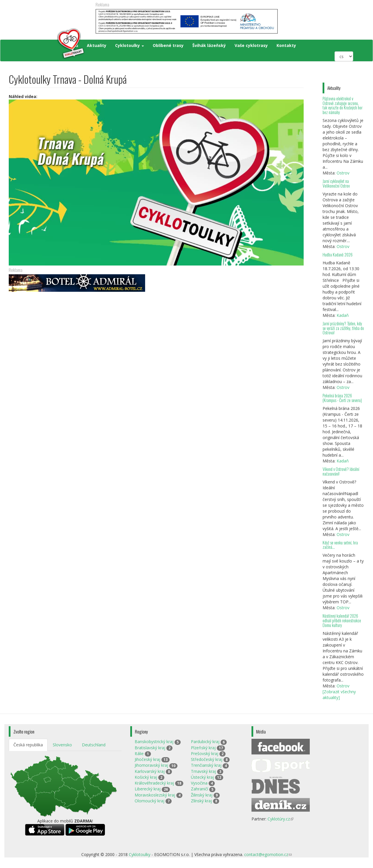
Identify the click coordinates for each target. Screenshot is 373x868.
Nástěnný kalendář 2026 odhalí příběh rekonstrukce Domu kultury (342, 620)
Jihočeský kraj (147, 759)
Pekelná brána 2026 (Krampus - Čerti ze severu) (342, 398)
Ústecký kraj (202, 777)
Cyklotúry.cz (280, 819)
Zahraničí (199, 789)
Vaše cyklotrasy (251, 45)
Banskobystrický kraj (154, 742)
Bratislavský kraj (150, 748)
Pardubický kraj (205, 742)
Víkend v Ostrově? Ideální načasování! (341, 471)
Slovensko (62, 745)
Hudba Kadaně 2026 (338, 255)
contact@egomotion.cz (268, 854)
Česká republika (28, 745)
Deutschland (94, 745)
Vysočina (199, 783)
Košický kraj (146, 777)
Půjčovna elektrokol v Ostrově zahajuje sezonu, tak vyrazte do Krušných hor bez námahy (343, 105)
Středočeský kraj (207, 759)
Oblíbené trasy (168, 45)
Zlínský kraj (201, 801)
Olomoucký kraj (149, 801)
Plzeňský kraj (203, 748)
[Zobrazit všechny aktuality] (339, 695)
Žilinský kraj (202, 795)
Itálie (139, 753)
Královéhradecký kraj (154, 783)
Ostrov (343, 173)
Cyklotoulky (130, 45)
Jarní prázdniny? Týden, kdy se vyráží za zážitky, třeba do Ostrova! (343, 328)
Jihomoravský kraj (151, 765)
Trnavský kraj (203, 771)
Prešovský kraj (205, 753)
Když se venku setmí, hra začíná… (340, 545)
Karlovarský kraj (150, 771)
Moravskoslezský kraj (155, 795)
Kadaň (343, 315)
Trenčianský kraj (206, 765)
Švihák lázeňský (209, 45)
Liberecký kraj (148, 789)
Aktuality (97, 45)
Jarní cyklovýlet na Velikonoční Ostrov (336, 183)
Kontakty (286, 45)
